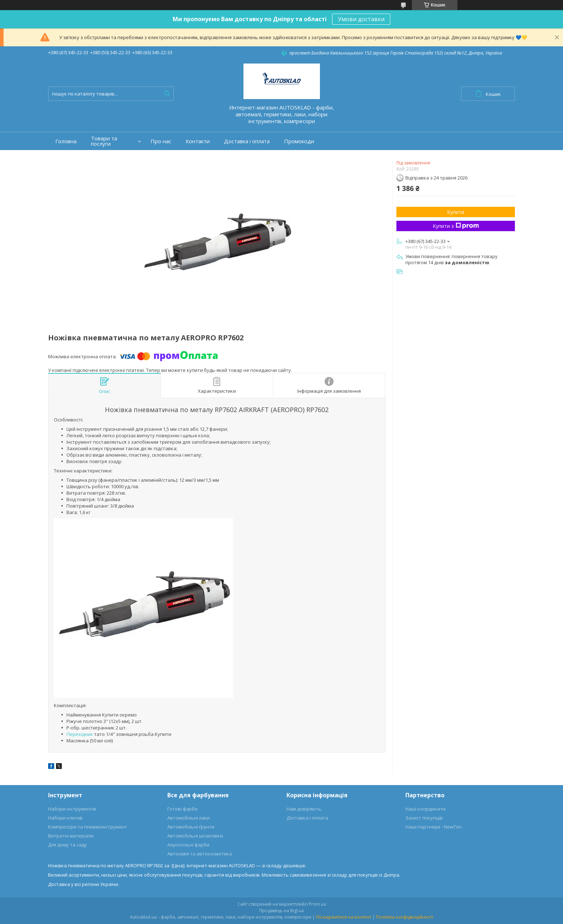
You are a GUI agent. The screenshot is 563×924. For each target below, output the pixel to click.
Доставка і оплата (247, 141)
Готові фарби (182, 809)
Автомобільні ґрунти (191, 827)
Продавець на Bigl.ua (281, 911)
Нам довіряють (304, 809)
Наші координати (425, 809)
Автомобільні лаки (189, 818)
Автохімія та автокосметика (200, 854)
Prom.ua (317, 904)
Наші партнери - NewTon (434, 827)
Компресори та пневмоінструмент (88, 827)
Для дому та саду (68, 845)
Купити (456, 212)
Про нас (161, 141)
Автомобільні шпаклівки (195, 836)
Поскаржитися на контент (344, 917)
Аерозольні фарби (188, 845)
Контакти (198, 141)
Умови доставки (361, 19)
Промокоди (299, 141)
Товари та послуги (104, 141)
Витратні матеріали (71, 836)
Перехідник (80, 734)
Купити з (456, 226)
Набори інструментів (72, 809)
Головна (66, 141)
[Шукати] (167, 94)
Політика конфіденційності (404, 917)
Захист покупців (424, 818)
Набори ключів (65, 818)
